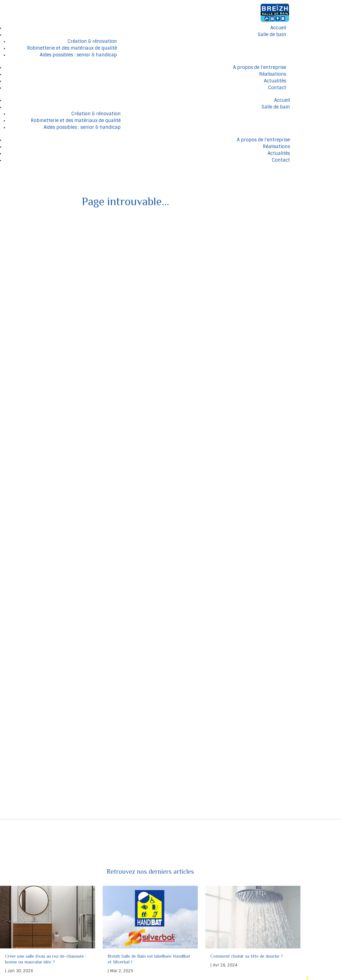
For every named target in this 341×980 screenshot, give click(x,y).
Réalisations (273, 74)
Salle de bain (272, 35)
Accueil (278, 28)
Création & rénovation (92, 41)
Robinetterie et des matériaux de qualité (72, 48)
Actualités (275, 81)
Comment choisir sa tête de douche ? (247, 929)
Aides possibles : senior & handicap (78, 55)
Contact (277, 88)
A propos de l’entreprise (260, 67)
